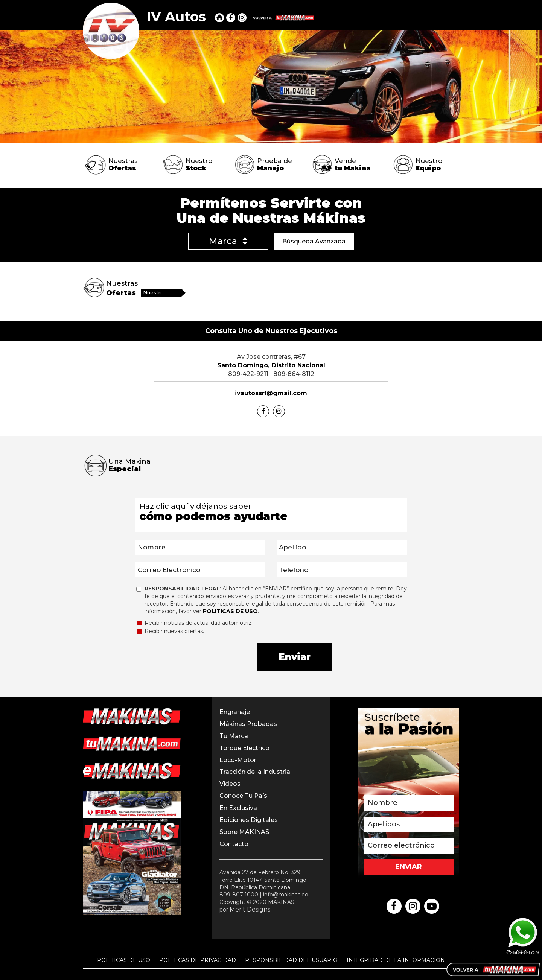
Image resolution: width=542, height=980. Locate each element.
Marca (228, 241)
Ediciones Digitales (249, 820)
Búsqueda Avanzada (314, 241)
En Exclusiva (238, 808)
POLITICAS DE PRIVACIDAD (198, 960)
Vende (353, 164)
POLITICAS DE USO (124, 960)
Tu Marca (234, 736)
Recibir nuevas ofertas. (171, 631)
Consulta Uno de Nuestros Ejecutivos (271, 331)
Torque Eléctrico (244, 748)
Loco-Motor (238, 760)
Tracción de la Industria (255, 772)
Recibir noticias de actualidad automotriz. (195, 623)
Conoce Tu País (243, 796)
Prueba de (275, 164)
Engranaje (235, 712)
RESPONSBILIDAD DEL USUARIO (291, 960)
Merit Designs (250, 909)
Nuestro (199, 164)
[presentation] (194, 657)
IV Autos (176, 17)
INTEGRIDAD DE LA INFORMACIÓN (396, 960)
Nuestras (123, 164)
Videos (230, 784)
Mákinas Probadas (248, 724)
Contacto (234, 844)
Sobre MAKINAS (244, 832)
